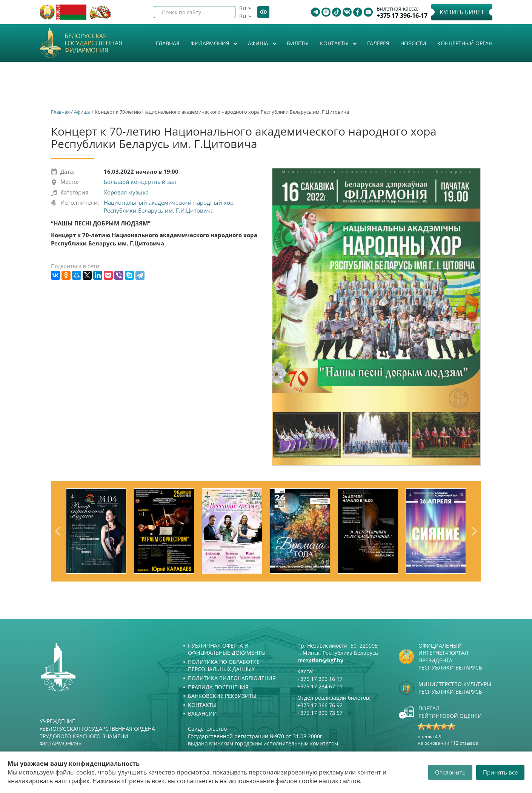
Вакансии (202, 714)
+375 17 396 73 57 (320, 713)
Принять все (500, 772)
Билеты (298, 43)
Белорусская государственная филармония (93, 43)
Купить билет (462, 12)
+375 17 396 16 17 (320, 679)
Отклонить (450, 772)
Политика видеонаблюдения (232, 678)
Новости (413, 43)
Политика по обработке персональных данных (224, 666)
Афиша (259, 43)
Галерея (378, 43)
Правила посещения (218, 687)
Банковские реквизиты (222, 696)
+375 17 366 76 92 (320, 705)
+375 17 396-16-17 (402, 16)
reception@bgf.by (320, 660)
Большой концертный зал (140, 182)
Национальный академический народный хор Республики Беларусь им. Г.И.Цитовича (169, 206)
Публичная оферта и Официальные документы (227, 649)
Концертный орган (465, 43)
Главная (168, 43)
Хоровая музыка (126, 192)
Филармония (211, 43)
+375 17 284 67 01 (320, 686)
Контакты (335, 43)
